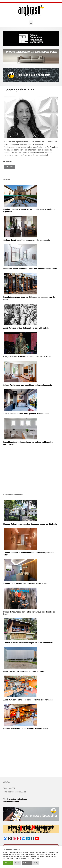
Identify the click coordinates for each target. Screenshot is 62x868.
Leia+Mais (9, 167)
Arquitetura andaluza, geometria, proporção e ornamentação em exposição (29, 210)
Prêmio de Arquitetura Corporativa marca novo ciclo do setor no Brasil (29, 613)
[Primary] (31, 23)
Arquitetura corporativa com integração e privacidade (25, 583)
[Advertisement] (17, 473)
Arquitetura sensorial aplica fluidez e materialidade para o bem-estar (29, 554)
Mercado (9, 161)
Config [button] (36, 863)
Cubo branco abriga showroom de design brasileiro (24, 671)
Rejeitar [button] (17, 863)
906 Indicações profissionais (15, 799)
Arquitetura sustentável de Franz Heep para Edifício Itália (26, 328)
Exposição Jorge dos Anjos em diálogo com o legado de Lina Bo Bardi (29, 298)
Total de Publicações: (12, 792)
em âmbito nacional (11, 802)
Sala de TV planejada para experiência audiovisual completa (28, 385)
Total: (6, 788)
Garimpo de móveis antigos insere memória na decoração (27, 240)
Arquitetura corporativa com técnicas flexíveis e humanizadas (28, 700)
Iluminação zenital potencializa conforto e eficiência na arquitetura (30, 269)
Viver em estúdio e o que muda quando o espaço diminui (26, 414)
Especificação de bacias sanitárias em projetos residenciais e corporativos (28, 443)
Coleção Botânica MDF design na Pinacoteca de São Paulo (27, 357)
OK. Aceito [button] (8, 863)
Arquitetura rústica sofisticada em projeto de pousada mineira (28, 643)
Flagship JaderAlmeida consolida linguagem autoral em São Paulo (30, 524)
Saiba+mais (27, 863)
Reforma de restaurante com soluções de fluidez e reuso (26, 728)
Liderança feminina (19, 90)
